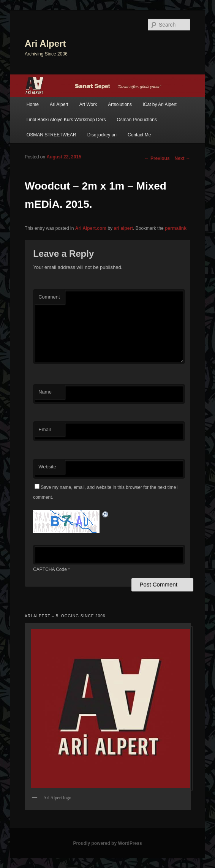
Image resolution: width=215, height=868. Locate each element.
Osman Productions (137, 120)
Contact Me (139, 135)
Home (33, 104)
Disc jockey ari (102, 135)
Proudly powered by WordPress (107, 843)
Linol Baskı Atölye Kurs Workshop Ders (66, 120)
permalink (176, 228)
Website (47, 467)
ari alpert (123, 228)
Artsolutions (120, 104)
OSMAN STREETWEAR (51, 135)
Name (45, 392)
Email (45, 429)
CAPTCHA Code (50, 569)
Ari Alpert (45, 43)
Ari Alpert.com (91, 228)
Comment (49, 297)
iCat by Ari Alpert (160, 104)
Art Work (88, 104)
